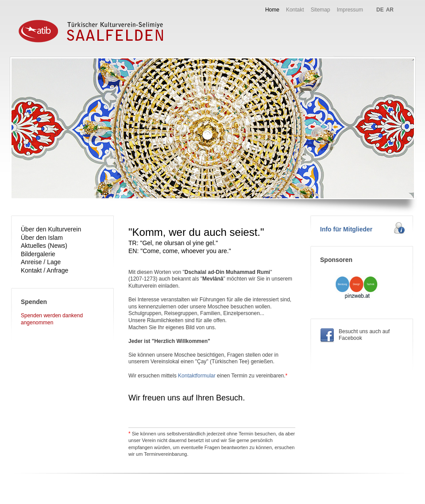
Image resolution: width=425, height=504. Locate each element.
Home (272, 10)
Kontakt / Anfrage (44, 270)
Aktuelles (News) (44, 246)
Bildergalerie (38, 254)
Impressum (350, 10)
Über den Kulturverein (51, 229)
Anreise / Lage (41, 262)
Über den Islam (42, 238)
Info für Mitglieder (346, 229)
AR (390, 10)
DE (380, 10)
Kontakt (295, 10)
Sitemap (321, 10)
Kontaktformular (197, 376)
